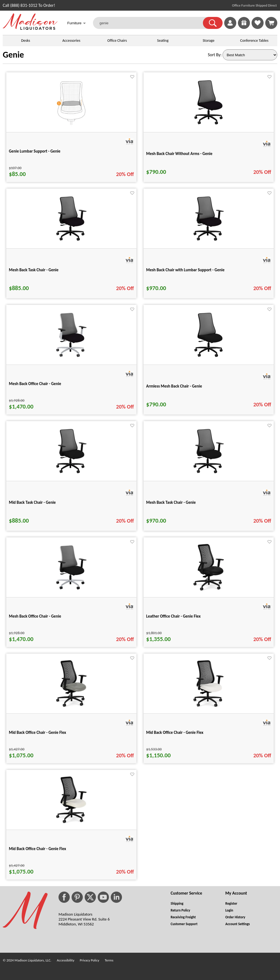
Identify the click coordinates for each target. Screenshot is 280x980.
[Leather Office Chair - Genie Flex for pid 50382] (209, 590)
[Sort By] (250, 55)
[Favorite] (132, 77)
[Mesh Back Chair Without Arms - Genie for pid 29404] (208, 125)
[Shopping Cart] (271, 23)
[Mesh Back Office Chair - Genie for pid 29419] (71, 358)
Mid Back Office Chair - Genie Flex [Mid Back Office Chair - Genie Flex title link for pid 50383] (38, 732)
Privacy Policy (90, 960)
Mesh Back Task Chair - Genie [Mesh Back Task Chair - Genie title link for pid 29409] (34, 270)
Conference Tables (254, 41)
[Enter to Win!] (244, 27)
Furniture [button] (77, 24)
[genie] (151, 23)
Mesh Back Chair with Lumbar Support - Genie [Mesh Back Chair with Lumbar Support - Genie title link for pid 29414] (185, 270)
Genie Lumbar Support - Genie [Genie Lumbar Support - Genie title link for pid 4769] (35, 151)
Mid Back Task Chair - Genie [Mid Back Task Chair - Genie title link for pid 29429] (32, 502)
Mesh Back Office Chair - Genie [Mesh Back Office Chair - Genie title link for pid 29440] (35, 616)
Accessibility (66, 960)
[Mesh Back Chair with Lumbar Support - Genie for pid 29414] (209, 242)
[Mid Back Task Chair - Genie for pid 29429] (71, 474)
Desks (26, 41)
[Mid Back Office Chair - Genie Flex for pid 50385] (71, 823)
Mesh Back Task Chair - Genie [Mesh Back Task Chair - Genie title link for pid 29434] (171, 502)
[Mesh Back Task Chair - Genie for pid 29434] (209, 474)
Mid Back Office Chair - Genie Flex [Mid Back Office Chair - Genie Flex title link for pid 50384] (175, 732)
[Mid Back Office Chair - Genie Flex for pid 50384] (208, 707)
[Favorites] (258, 27)
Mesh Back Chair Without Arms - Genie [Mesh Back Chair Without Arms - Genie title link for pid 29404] (179, 154)
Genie (13, 55)
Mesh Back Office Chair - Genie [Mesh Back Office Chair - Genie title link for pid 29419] (35, 384)
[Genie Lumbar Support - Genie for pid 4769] (71, 125)
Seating (163, 41)
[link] (271, 23)
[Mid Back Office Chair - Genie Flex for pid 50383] (71, 707)
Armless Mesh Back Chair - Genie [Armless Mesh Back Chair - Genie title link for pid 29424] (174, 386)
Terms (109, 960)
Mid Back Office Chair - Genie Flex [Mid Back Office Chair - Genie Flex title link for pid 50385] (38, 849)
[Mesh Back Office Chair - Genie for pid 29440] (71, 590)
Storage (208, 41)
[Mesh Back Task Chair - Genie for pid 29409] (71, 242)
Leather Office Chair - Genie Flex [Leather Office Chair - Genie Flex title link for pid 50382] (173, 616)
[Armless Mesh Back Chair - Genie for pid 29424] (208, 358)
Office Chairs (117, 41)
